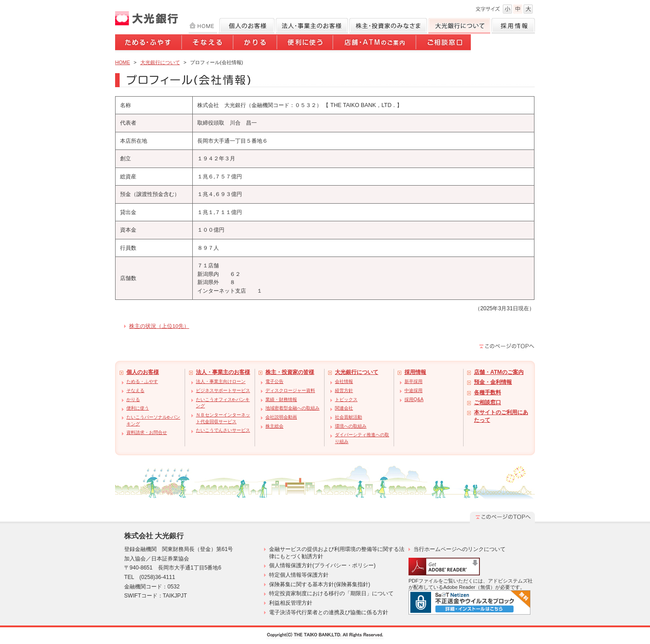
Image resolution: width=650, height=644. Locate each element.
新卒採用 (413, 381)
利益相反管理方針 (291, 603)
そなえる (208, 44)
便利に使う (306, 44)
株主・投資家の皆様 (290, 372)
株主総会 (274, 426)
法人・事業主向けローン (221, 381)
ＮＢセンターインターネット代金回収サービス (223, 418)
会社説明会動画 (281, 417)
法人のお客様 (312, 26)
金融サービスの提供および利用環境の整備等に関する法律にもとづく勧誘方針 (337, 553)
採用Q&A (414, 399)
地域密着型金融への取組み (292, 408)
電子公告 (274, 381)
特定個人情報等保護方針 (299, 575)
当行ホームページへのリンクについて (460, 549)
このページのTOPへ (507, 346)
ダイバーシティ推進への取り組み (362, 438)
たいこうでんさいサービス (223, 430)
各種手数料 (487, 392)
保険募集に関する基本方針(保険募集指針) (320, 584)
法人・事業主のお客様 (223, 372)
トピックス (346, 399)
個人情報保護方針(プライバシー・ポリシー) (322, 565)
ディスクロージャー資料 (290, 390)
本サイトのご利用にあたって (501, 416)
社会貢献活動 (348, 417)
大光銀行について (459, 26)
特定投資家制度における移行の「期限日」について (331, 593)
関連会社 (344, 408)
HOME (203, 26)
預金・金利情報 (493, 382)
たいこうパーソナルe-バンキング (153, 420)
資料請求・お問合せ (147, 432)
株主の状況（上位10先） (159, 326)
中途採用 (413, 390)
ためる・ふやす (149, 44)
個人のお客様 (246, 26)
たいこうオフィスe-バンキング (223, 403)
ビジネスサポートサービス (223, 390)
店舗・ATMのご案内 (375, 44)
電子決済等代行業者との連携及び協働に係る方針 (329, 612)
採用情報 (513, 26)
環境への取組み (351, 426)
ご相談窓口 (444, 44)
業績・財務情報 (281, 399)
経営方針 (344, 390)
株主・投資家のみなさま (388, 26)
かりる (256, 44)
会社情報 (344, 381)
